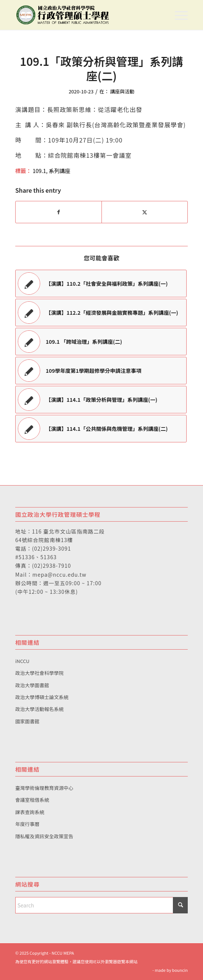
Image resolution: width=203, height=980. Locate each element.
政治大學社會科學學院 (39, 673)
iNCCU (22, 661)
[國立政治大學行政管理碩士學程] (84, 15)
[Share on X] (145, 212)
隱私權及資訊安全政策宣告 (44, 836)
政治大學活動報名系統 (39, 709)
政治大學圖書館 (32, 685)
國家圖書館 (27, 721)
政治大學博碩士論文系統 (42, 697)
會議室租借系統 (32, 800)
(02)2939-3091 (51, 548)
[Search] (101, 905)
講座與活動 (122, 91)
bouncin (180, 970)
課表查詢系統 (30, 812)
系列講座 (59, 171)
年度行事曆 (27, 824)
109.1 (39, 171)
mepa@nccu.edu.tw (59, 574)
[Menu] (178, 15)
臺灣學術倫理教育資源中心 (44, 788)
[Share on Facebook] (59, 212)
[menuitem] (178, 15)
